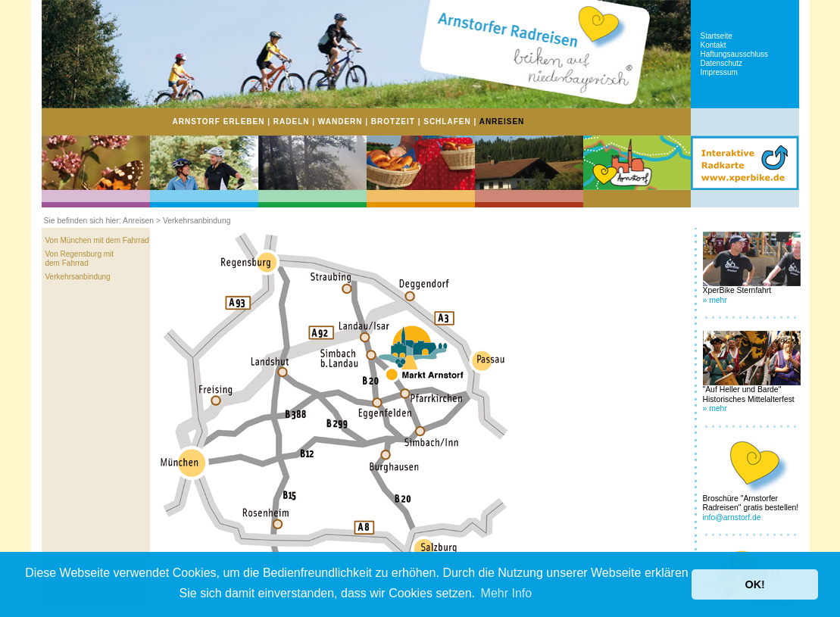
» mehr (715, 300)
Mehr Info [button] (507, 593)
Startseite (717, 36)
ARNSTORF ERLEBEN (219, 122)
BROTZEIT (393, 122)
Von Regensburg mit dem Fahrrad (80, 259)
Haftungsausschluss (735, 54)
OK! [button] (754, 584)
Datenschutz (722, 63)
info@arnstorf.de (732, 517)
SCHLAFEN (447, 122)
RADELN (292, 122)
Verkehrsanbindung (78, 277)
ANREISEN (502, 122)
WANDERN (340, 122)
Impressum (719, 72)
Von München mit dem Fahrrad (97, 240)
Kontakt (714, 45)
